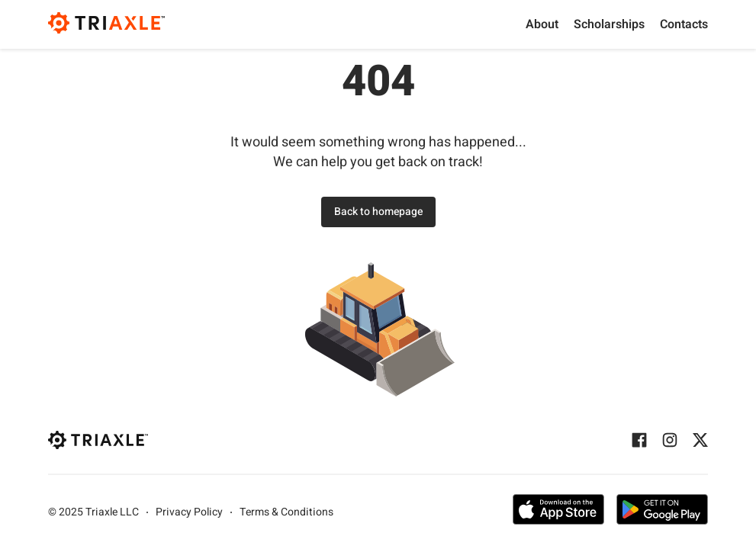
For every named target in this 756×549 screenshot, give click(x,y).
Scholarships (609, 24)
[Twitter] (700, 440)
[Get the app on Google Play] (662, 512)
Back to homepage (378, 212)
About (542, 24)
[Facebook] (639, 440)
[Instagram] (670, 440)
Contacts (684, 24)
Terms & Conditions (286, 512)
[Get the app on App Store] (558, 512)
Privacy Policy (189, 512)
